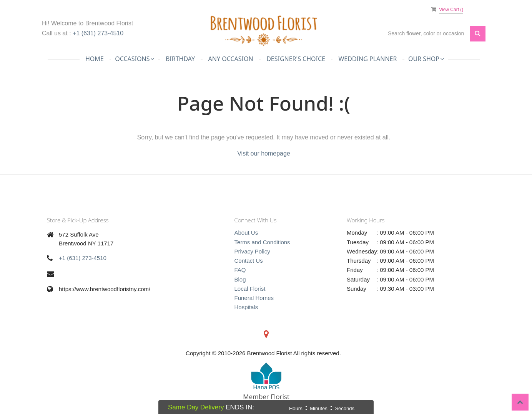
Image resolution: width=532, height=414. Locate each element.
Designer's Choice (296, 59)
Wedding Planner (367, 59)
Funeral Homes (254, 298)
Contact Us (249, 261)
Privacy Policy (252, 251)
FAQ (240, 270)
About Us (246, 233)
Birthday (180, 59)
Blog (240, 279)
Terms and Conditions (262, 242)
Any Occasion (231, 59)
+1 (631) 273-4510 (98, 33)
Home (95, 59)
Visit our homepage (264, 153)
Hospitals (246, 307)
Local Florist (250, 289)
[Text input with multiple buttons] (427, 34)
